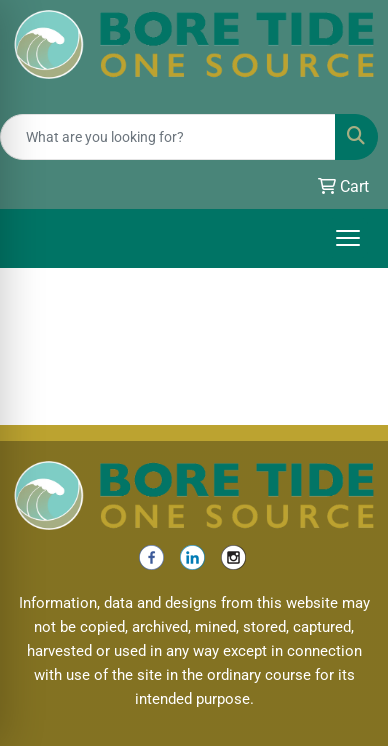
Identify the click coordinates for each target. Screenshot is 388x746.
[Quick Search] (168, 137)
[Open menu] (348, 238)
